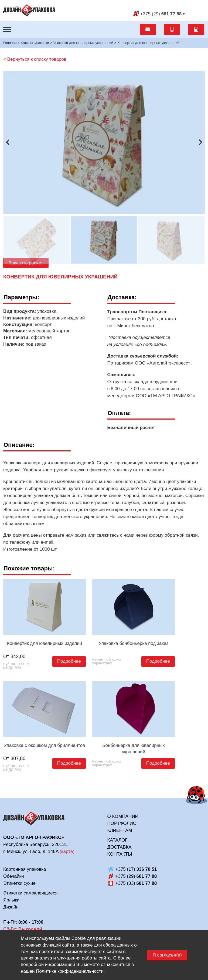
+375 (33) (136, 883)
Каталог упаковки (35, 43)
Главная (10, 43)
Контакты (120, 854)
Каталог (117, 840)
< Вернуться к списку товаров (35, 59)
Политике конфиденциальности (70, 971)
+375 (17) (136, 869)
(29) (161, 14)
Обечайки (13, 876)
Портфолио (122, 823)
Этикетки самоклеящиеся (30, 893)
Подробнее (69, 661)
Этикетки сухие (19, 883)
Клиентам (120, 830)
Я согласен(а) (167, 955)
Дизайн (11, 907)
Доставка (120, 847)
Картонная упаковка (25, 869)
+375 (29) (136, 876)
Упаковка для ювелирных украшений (83, 43)
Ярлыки (11, 900)
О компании (123, 816)
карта (67, 851)
